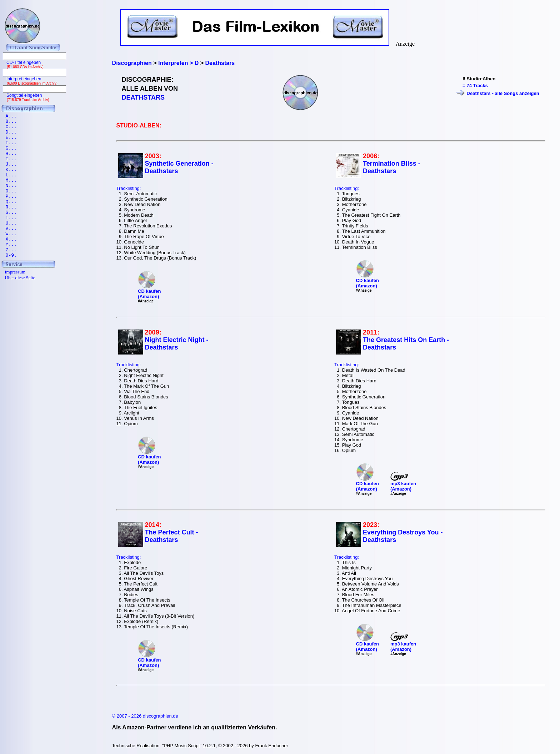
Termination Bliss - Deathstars (392, 167)
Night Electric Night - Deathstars (177, 344)
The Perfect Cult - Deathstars (172, 536)
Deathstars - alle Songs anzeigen (503, 93)
